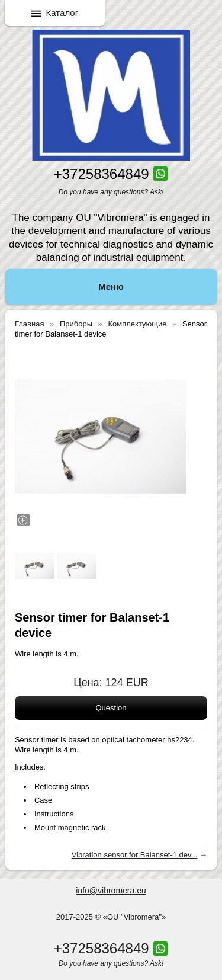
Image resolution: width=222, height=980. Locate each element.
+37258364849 (102, 174)
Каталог (62, 13)
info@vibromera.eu (111, 891)
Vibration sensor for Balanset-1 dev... (135, 855)
